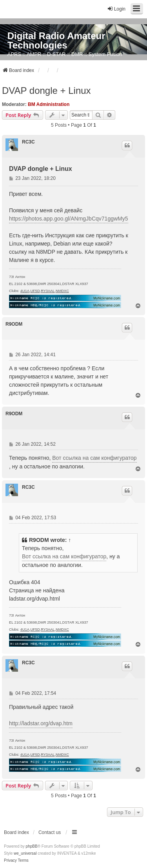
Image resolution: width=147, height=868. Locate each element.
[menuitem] (10, 861)
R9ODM (14, 324)
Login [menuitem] (116, 9)
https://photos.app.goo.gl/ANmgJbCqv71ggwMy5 (69, 219)
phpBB (32, 846)
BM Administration (49, 104)
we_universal (25, 853)
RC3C (28, 142)
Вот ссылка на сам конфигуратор (94, 458)
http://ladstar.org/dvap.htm (41, 723)
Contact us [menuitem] (50, 832)
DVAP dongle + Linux (46, 91)
